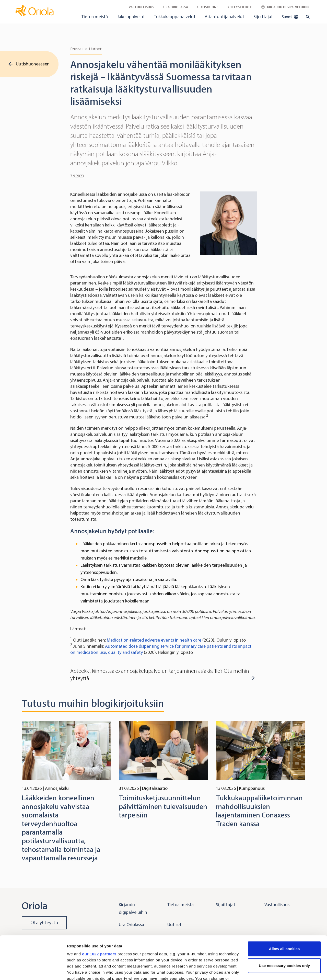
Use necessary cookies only (284, 925)
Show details (79, 970)
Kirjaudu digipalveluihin (285, 7)
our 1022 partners (99, 913)
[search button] (307, 17)
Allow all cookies (284, 908)
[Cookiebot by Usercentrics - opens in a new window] (33, 970)
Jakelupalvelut (131, 17)
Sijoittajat (263, 17)
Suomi (290, 17)
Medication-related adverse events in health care (154, 640)
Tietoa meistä (95, 17)
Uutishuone (208, 7)
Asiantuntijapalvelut (224, 17)
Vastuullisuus (141, 7)
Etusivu (76, 49)
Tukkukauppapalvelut (175, 17)
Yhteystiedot (240, 7)
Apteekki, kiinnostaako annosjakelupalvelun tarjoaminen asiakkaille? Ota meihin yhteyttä (160, 675)
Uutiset (95, 49)
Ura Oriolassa (176, 7)
